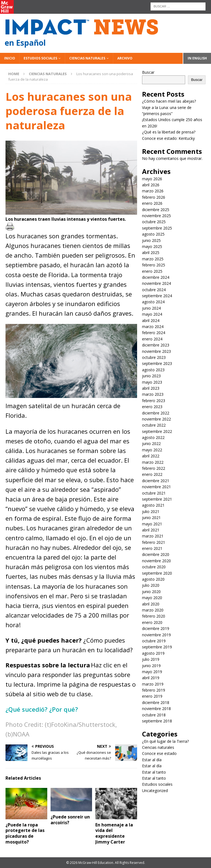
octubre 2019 (154, 641)
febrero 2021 (154, 542)
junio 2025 (151, 240)
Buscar (148, 72)
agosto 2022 (153, 437)
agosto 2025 (153, 234)
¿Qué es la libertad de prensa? (169, 132)
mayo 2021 (152, 524)
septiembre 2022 (157, 431)
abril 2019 (151, 678)
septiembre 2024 (157, 296)
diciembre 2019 (156, 628)
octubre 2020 (154, 567)
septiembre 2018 (157, 721)
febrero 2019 (154, 690)
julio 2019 (151, 659)
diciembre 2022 (156, 413)
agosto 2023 (153, 370)
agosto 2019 (153, 653)
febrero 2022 (154, 468)
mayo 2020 (152, 598)
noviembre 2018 (156, 709)
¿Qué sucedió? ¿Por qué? (43, 709)
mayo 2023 (152, 382)
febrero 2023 (154, 401)
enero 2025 (152, 271)
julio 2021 (151, 511)
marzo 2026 (153, 191)
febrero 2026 (154, 197)
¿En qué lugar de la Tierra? (165, 741)
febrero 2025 (154, 265)
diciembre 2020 (156, 554)
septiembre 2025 (157, 228)
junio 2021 (151, 518)
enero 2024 (152, 339)
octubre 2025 (154, 222)
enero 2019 (152, 696)
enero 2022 (152, 474)
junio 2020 (151, 592)
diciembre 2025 (156, 210)
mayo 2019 (152, 672)
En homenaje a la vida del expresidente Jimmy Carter (114, 833)
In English (197, 58)
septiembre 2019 (157, 647)
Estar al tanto (154, 772)
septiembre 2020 (157, 573)
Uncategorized (155, 791)
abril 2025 (151, 253)
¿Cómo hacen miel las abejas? (169, 101)
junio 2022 (151, 443)
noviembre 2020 (156, 561)
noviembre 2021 (156, 487)
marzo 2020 (153, 610)
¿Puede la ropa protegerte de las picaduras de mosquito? (25, 833)
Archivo (125, 58)
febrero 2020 (154, 616)
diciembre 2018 (156, 702)
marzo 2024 (153, 327)
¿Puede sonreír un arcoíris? (70, 820)
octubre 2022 (154, 425)
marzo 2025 (153, 259)
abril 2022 (151, 456)
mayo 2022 (152, 450)
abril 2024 (151, 320)
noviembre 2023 (156, 351)
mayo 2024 (152, 314)
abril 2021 (151, 530)
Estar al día (152, 760)
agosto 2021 (153, 505)
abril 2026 (151, 185)
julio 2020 (151, 585)
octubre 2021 (154, 493)
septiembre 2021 (157, 499)
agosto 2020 (153, 579)
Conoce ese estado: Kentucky (168, 138)
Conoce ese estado (159, 753)
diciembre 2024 (156, 277)
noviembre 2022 (156, 419)
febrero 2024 (154, 333)
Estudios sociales (40, 58)
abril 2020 (151, 604)
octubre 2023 (154, 357)
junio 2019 (151, 666)
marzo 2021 (153, 536)
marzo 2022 (153, 462)
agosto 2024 (153, 302)
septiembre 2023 (157, 363)
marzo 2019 (153, 684)
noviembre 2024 (156, 283)
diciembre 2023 (156, 345)
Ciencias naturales (87, 58)
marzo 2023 (153, 394)
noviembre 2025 (156, 216)
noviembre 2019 (156, 635)
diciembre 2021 (156, 481)
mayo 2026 (152, 179)
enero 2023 (152, 407)
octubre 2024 (154, 290)
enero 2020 (152, 622)
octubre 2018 (154, 715)
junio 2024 (151, 308)
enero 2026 (152, 203)
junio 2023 (151, 376)
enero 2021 (152, 548)
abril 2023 (151, 388)
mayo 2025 (152, 246)
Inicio (10, 58)
